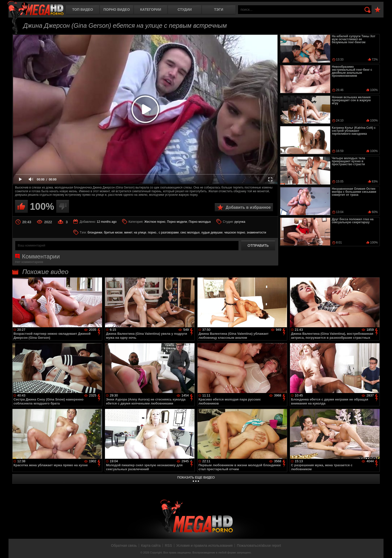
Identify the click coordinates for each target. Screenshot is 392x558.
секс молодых (190, 232)
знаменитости (256, 232)
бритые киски (113, 232)
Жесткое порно (155, 222)
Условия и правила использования (204, 545)
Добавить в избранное (248, 207)
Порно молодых (200, 222)
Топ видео (83, 9)
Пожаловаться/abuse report (259, 545)
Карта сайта (151, 545)
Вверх (384, 549)
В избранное (377, 10)
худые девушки (212, 232)
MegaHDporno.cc (35, 9)
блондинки (95, 232)
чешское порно (235, 232)
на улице (140, 232)
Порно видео (117, 9)
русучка (240, 222)
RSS (168, 545)
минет (128, 232)
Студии (184, 9)
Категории (151, 9)
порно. (152, 232)
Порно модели (177, 222)
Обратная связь (124, 545)
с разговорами (169, 232)
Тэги (219, 9)
